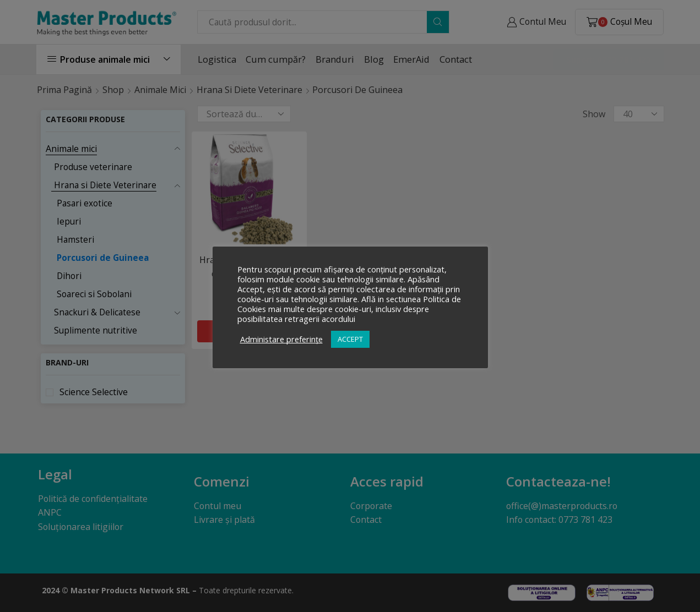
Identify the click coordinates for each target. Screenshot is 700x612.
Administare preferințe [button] (281, 339)
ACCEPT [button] (350, 339)
